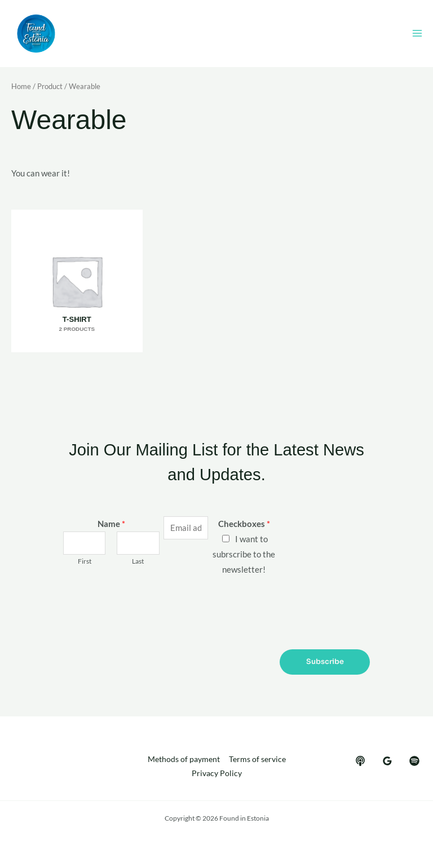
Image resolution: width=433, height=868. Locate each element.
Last (138, 561)
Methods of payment (184, 759)
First (85, 561)
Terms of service (257, 759)
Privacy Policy (217, 773)
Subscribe (325, 661)
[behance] (360, 760)
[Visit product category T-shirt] (76, 281)
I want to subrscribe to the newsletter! (244, 554)
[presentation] (149, 610)
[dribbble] (414, 760)
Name (111, 523)
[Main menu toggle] (417, 34)
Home (21, 87)
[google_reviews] (387, 760)
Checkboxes (244, 523)
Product (50, 87)
